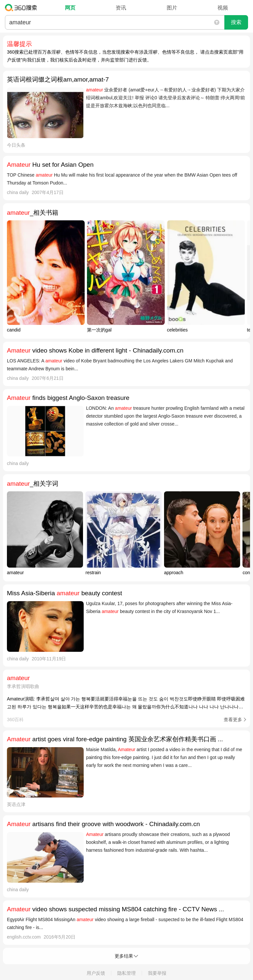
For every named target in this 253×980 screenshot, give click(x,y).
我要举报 (157, 973)
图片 (172, 8)
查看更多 (233, 720)
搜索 (236, 22)
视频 (223, 8)
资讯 (121, 8)
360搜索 (23, 8)
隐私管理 (126, 973)
